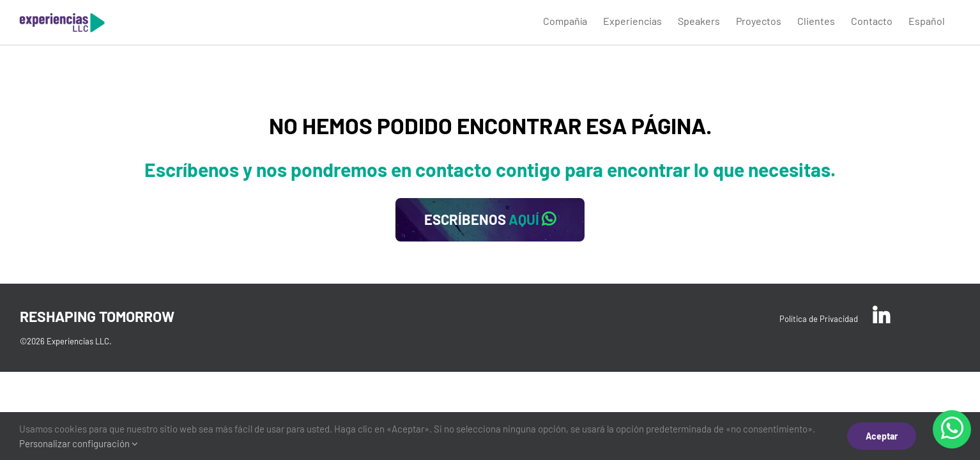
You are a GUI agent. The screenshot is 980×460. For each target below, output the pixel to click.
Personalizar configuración (79, 443)
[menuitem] (504, 20)
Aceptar (882, 436)
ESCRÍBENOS (490, 219)
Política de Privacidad (819, 319)
